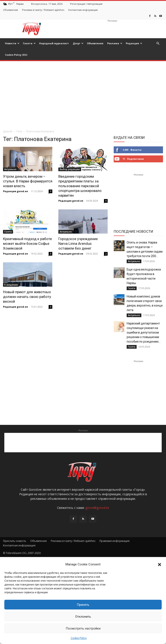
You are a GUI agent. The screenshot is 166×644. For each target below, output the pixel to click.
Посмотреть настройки (83, 628)
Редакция (134, 43)
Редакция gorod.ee (15, 191)
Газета (29, 43)
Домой (8, 131)
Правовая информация (114, 541)
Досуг (78, 43)
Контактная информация (83, 10)
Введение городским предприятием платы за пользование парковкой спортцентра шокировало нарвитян (80, 186)
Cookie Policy (79, 638)
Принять (83, 605)
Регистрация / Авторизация (86, 4)
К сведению (11, 285)
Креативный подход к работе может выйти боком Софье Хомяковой (27, 244)
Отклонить (83, 617)
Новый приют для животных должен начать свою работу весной (27, 297)
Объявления (10, 10)
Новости (12, 43)
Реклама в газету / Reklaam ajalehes (43, 10)
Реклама (115, 43)
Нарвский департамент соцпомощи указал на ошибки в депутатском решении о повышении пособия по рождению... (144, 332)
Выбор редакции (70, 169)
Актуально (10, 169)
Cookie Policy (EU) (16, 55)
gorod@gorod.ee (97, 508)
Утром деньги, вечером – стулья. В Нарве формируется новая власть (28, 181)
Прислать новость (15, 541)
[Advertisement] (112, 29)
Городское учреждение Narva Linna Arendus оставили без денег (78, 244)
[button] (160, 565)
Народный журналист (54, 43)
